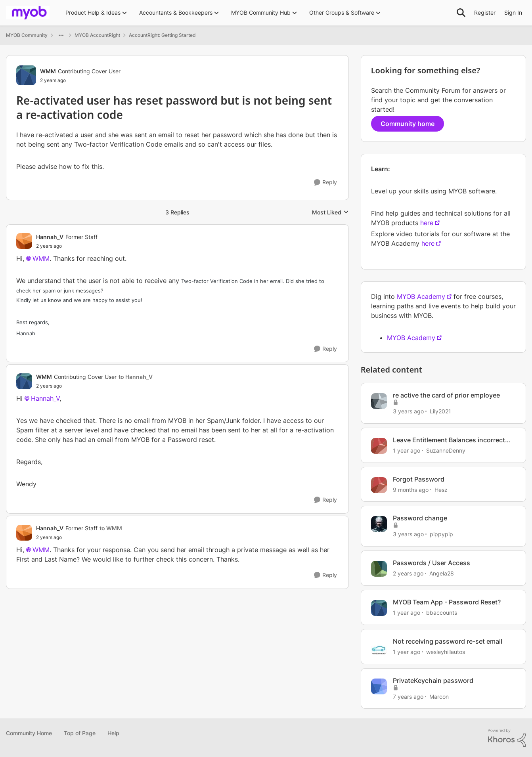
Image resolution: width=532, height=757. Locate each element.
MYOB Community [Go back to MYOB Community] (27, 35)
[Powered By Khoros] (507, 738)
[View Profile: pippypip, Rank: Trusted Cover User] (379, 524)
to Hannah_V (136, 377)
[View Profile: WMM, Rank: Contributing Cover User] (26, 75)
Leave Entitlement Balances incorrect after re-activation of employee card (449, 440)
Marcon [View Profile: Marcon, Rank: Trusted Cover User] (439, 696)
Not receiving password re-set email (448, 641)
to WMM (111, 528)
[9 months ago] (411, 489)
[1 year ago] (407, 450)
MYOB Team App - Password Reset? (447, 602)
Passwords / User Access (432, 563)
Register (485, 12)
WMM (41, 258)
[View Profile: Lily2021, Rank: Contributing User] (379, 401)
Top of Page (80, 733)
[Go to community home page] (28, 13)
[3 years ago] (408, 411)
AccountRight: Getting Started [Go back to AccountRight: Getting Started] (162, 35)
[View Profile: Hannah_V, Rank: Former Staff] (24, 241)
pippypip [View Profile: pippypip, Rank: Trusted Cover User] (441, 534)
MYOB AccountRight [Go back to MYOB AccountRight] (97, 35)
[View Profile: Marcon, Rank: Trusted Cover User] (379, 686)
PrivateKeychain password (433, 681)
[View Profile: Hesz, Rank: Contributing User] (379, 485)
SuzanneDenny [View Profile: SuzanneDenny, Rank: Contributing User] (446, 450)
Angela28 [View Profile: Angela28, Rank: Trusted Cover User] (442, 573)
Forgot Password (419, 479)
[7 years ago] (408, 696)
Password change (420, 518)
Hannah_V (45, 398)
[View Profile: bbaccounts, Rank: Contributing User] (379, 608)
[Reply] (325, 183)
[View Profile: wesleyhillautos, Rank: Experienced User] (379, 647)
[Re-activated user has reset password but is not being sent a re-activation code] (67, 246)
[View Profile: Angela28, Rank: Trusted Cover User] (379, 569)
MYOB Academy (421, 296)
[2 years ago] (408, 573)
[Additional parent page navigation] (61, 35)
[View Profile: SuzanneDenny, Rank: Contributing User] (379, 446)
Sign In (513, 12)
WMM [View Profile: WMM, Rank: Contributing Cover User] (48, 71)
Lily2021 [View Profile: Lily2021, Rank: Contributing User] (440, 411)
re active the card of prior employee (446, 395)
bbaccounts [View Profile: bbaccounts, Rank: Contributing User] (442, 613)
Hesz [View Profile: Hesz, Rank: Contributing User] (441, 489)
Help (113, 733)
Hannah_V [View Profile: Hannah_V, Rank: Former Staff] (50, 237)
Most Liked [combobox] (330, 213)
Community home (408, 124)
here (427, 223)
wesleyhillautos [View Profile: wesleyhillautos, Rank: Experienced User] (446, 652)
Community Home (29, 733)
